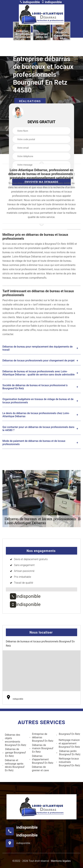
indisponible (30, 2)
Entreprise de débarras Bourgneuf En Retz (41, 737)
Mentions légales (61, 861)
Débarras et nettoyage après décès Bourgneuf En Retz (13, 765)
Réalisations (30, 101)
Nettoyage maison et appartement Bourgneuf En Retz (68, 743)
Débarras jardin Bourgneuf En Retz (68, 753)
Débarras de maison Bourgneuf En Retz (41, 748)
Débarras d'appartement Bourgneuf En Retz (41, 759)
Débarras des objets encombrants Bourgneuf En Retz (14, 740)
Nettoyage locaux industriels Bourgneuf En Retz (68, 762)
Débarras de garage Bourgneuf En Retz (14, 753)
